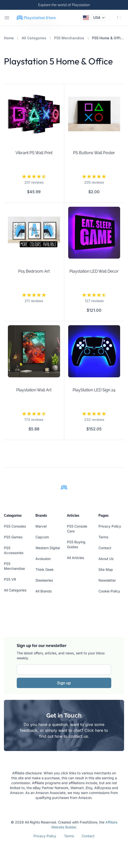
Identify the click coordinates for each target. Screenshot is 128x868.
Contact (105, 548)
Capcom (42, 537)
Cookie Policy (109, 591)
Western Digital (48, 548)
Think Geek (45, 569)
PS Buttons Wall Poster (94, 153)
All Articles (75, 558)
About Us (106, 559)
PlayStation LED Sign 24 (94, 390)
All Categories (34, 38)
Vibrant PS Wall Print (34, 153)
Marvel (41, 526)
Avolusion (43, 559)
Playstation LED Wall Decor (94, 271)
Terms (103, 537)
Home (9, 38)
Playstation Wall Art (34, 390)
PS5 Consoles (15, 526)
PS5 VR (10, 579)
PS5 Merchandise (69, 38)
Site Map (106, 569)
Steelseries (44, 580)
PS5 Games (13, 537)
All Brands (44, 591)
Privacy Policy (110, 526)
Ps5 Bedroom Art (34, 271)
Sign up (64, 683)
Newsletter (107, 580)
